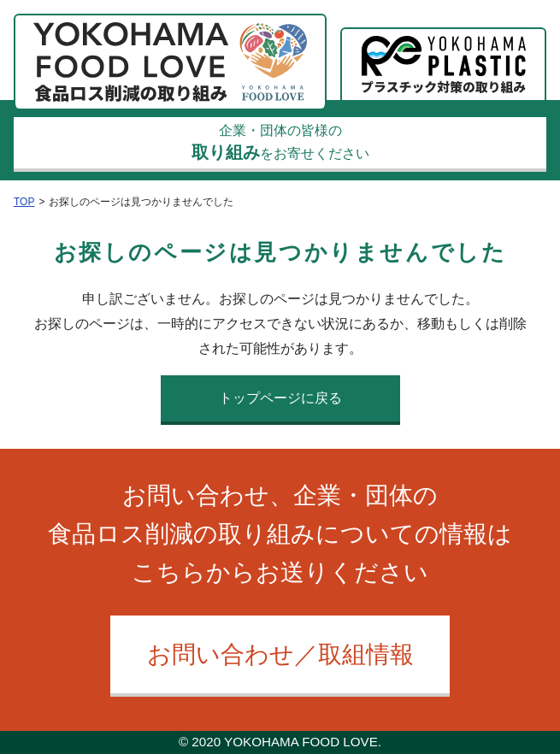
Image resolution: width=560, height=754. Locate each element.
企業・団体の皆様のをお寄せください (280, 142)
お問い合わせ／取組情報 (280, 654)
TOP (24, 202)
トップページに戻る (280, 398)
